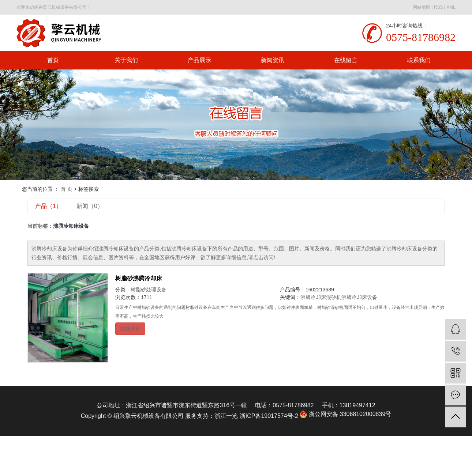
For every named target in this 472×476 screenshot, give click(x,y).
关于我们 (126, 60)
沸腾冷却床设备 (359, 297)
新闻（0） (90, 206)
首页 (53, 60)
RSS (439, 7)
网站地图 (422, 7)
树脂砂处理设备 (149, 290)
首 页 (67, 189)
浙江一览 (226, 416)
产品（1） (48, 206)
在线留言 (346, 60)
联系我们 (419, 60)
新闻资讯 (273, 60)
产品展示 (199, 60)
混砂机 (334, 297)
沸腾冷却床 (313, 297)
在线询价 (130, 329)
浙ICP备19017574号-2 (269, 416)
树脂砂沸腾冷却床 (139, 278)
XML (451, 7)
